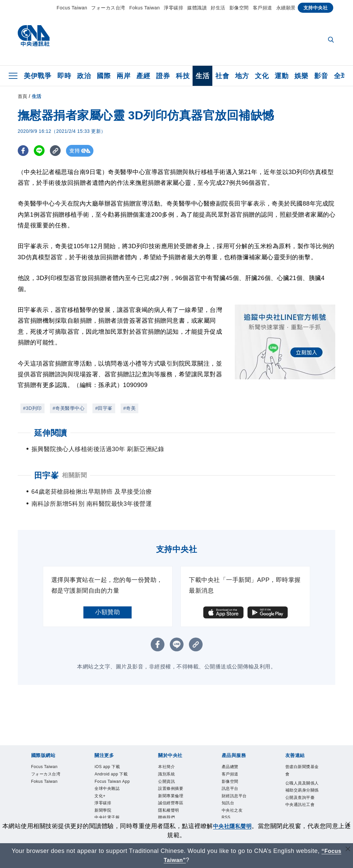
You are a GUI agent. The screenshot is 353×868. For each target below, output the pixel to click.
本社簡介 (166, 755)
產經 (143, 76)
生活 (202, 76)
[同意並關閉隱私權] (347, 825)
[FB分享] (24, 151)
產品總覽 (230, 755)
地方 (242, 76)
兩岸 (123, 76)
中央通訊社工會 (300, 793)
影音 (321, 76)
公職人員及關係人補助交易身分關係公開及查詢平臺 (302, 778)
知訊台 (228, 791)
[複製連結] (58, 151)
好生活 (218, 8)
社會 (222, 76)
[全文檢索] (332, 40)
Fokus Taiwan (145, 8)
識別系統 (166, 762)
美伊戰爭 (38, 76)
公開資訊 (166, 769)
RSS (226, 806)
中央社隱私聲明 (235, 826)
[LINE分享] (41, 151)
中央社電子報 (107, 806)
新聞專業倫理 (171, 784)
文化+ (100, 784)
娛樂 (301, 76)
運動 (281, 76)
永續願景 (286, 8)
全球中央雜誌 (107, 777)
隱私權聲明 (169, 799)
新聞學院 (103, 799)
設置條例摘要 (171, 777)
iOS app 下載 (107, 755)
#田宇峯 (104, 408)
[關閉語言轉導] (347, 850)
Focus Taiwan (72, 8)
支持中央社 (316, 8)
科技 (183, 76)
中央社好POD (108, 813)
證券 (163, 76)
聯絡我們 (166, 806)
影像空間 (239, 8)
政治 (84, 76)
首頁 (23, 96)
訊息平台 (230, 777)
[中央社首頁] (34, 37)
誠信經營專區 (171, 791)
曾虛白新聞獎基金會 (302, 758)
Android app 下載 (111, 762)
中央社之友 (232, 799)
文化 (262, 76)
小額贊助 (108, 600)
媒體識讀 (197, 8)
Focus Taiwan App (112, 769)
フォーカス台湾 (108, 8)
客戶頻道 (263, 8)
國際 (104, 76)
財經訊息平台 (234, 784)
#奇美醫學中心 (68, 408)
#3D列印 (32, 408)
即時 (64, 76)
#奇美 (129, 408)
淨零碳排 (173, 8)
